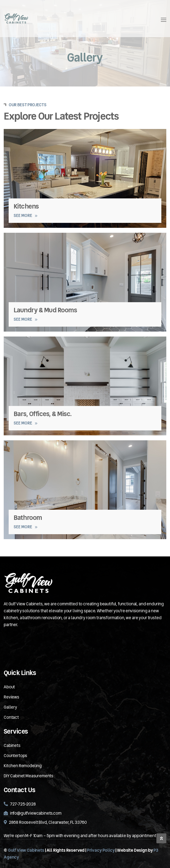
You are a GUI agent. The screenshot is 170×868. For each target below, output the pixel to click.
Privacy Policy (101, 850)
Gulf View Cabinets (26, 850)
